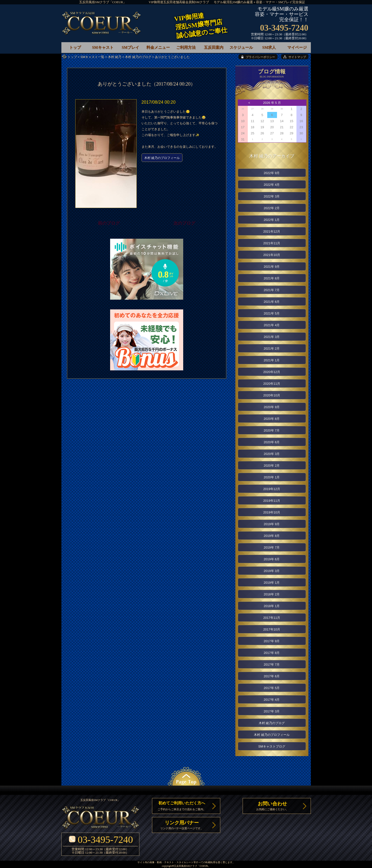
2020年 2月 (272, 466)
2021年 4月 (272, 325)
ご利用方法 (186, 47)
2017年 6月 (272, 676)
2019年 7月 (272, 547)
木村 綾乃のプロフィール (162, 158)
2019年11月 (272, 501)
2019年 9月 (272, 524)
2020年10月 (272, 395)
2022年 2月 (272, 208)
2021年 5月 (272, 313)
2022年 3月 (272, 196)
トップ (72, 57)
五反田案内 (214, 47)
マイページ (297, 47)
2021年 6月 (272, 302)
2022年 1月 (272, 220)
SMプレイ (130, 47)
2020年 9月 (272, 407)
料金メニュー (158, 47)
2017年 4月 (272, 700)
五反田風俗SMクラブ (186, 866)
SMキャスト (103, 47)
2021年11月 (272, 243)
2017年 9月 (272, 641)
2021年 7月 (272, 290)
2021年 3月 (272, 337)
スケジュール (241, 47)
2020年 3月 (272, 454)
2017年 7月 (272, 665)
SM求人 (269, 47)
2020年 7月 (272, 430)
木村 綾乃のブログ (138, 57)
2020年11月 (272, 384)
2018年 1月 (272, 606)
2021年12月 (272, 232)
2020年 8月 (272, 419)
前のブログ (109, 223)
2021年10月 (272, 255)
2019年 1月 (272, 583)
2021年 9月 (272, 267)
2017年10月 (272, 629)
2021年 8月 (272, 278)
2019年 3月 (272, 571)
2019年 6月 (272, 559)
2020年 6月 (272, 442)
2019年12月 (272, 489)
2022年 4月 (272, 185)
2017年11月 (272, 618)
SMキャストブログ (272, 746)
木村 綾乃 (115, 57)
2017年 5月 (272, 688)
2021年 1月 (272, 360)
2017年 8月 (272, 653)
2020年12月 (272, 372)
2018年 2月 (272, 594)
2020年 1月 (272, 477)
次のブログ (184, 223)
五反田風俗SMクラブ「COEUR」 (103, 2)
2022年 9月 (272, 173)
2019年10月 (272, 512)
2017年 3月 (272, 711)
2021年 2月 (272, 349)
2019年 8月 (272, 536)
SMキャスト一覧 (92, 57)
